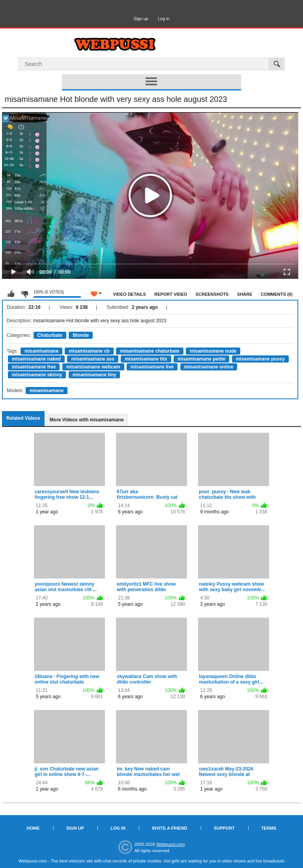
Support (224, 828)
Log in (164, 19)
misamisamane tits (146, 359)
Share (245, 294)
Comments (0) (277, 294)
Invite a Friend (170, 828)
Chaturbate (50, 335)
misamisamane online (209, 367)
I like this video (11, 294)
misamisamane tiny (94, 375)
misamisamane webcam (93, 367)
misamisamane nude (213, 351)
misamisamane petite (201, 359)
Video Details (129, 294)
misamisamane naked (36, 359)
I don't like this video (24, 294)
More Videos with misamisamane (87, 420)
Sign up (141, 19)
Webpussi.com (170, 844)
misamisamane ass (93, 359)
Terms (269, 828)
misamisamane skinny (37, 375)
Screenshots (212, 294)
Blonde (81, 335)
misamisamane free (34, 367)
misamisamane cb (89, 351)
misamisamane (41, 351)
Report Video (171, 294)
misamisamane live (152, 367)
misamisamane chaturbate (150, 351)
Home (33, 828)
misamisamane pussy (260, 359)
